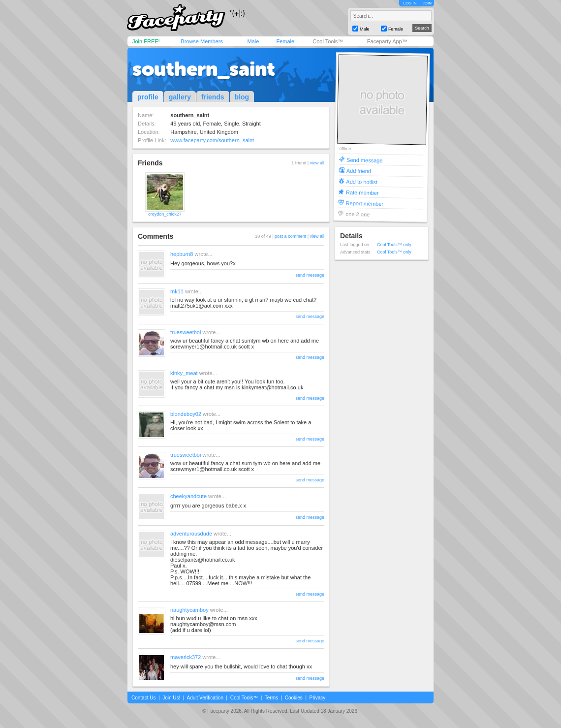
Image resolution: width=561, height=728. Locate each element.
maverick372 (186, 657)
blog (242, 97)
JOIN (427, 3)
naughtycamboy (189, 610)
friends (213, 97)
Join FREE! (146, 41)
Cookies (294, 698)
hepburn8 (182, 254)
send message (310, 275)
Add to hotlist (362, 181)
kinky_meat (184, 373)
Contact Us (143, 698)
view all (317, 163)
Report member (365, 203)
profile (148, 97)
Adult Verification (205, 698)
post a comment (290, 236)
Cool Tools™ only (394, 245)
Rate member (362, 192)
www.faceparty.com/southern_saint (212, 140)
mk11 (177, 291)
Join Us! (171, 698)
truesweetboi (186, 332)
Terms (271, 698)
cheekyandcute (188, 496)
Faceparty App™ (387, 41)
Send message (365, 160)
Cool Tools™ (328, 41)
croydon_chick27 (165, 214)
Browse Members (202, 41)
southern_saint (204, 69)
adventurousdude (191, 534)
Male (253, 41)
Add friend (359, 171)
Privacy (318, 698)
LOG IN (410, 3)
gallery (180, 97)
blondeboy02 (186, 414)
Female (285, 41)
